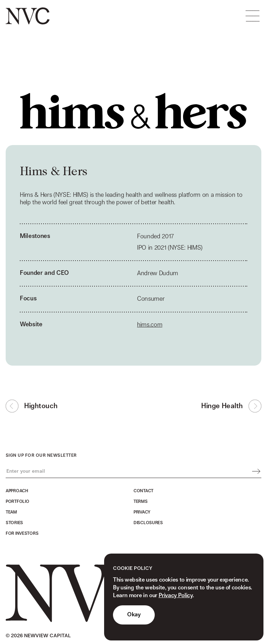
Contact (143, 491)
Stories (14, 523)
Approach (17, 491)
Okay (134, 615)
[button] (252, 16)
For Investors (22, 533)
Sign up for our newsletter (41, 455)
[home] (28, 16)
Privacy (142, 512)
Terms (141, 501)
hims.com (150, 326)
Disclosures (148, 523)
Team (11, 512)
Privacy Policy (176, 596)
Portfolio (17, 501)
